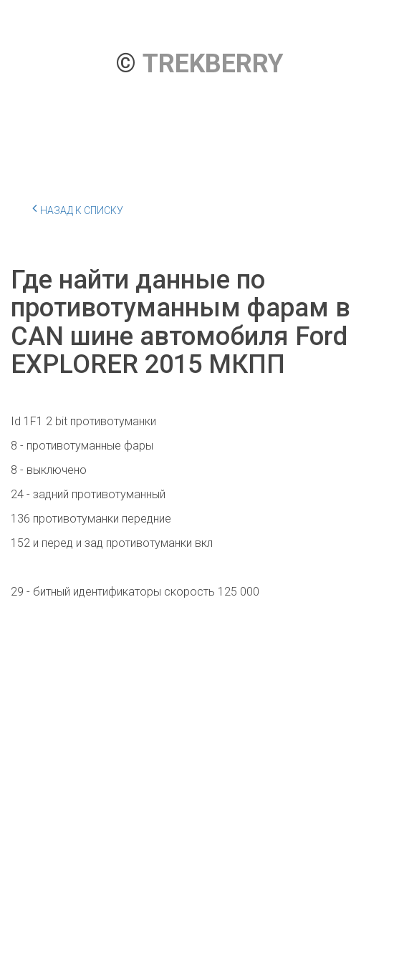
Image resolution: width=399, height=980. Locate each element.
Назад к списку (78, 208)
